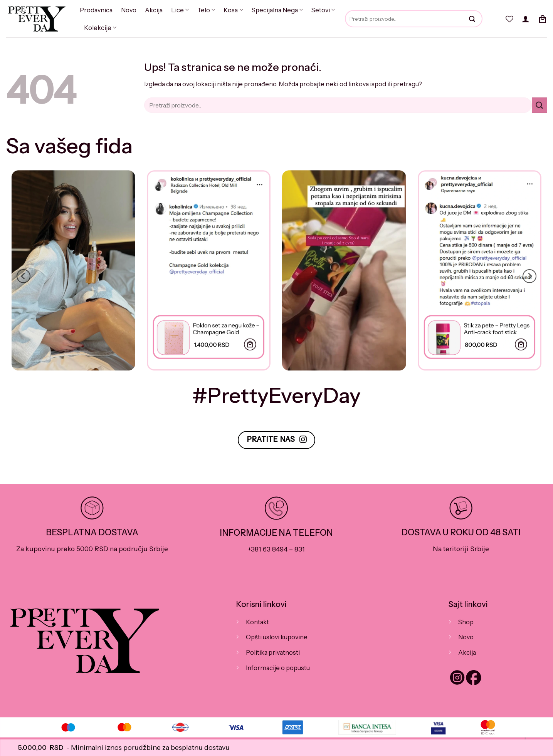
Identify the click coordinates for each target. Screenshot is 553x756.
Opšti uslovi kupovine (276, 637)
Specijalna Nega (273, 10)
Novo (128, 10)
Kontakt (257, 622)
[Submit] (540, 105)
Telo (203, 10)
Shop (466, 622)
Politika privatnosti (272, 652)
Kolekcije (99, 28)
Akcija (152, 10)
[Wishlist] (509, 19)
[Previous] (24, 276)
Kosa (230, 10)
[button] (526, 19)
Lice (178, 10)
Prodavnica (96, 10)
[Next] (529, 276)
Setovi (319, 10)
